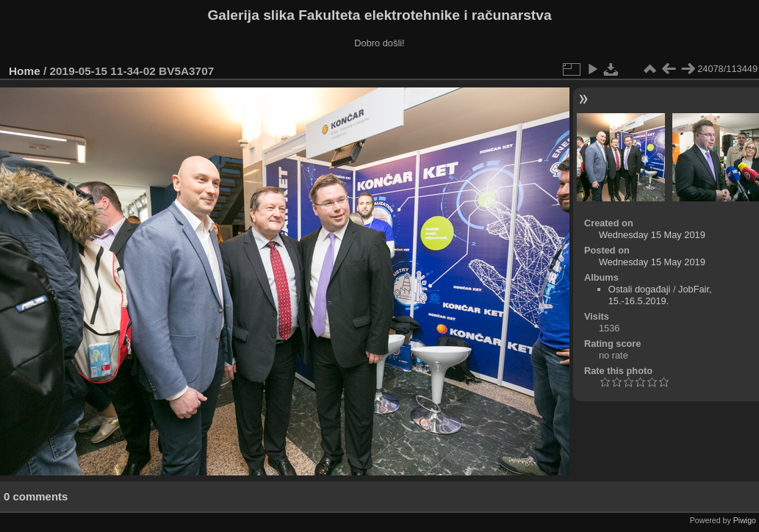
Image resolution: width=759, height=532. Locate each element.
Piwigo (745, 520)
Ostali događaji (640, 289)
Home (25, 71)
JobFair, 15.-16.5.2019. (660, 295)
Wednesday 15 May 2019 (652, 235)
